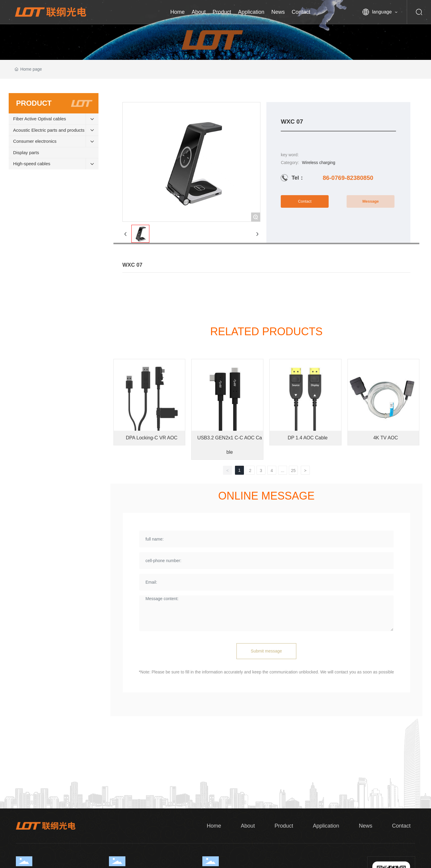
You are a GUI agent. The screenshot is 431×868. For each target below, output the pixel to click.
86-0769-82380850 (348, 178)
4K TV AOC (386, 438)
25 (293, 471)
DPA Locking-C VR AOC (151, 438)
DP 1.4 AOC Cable (308, 438)
